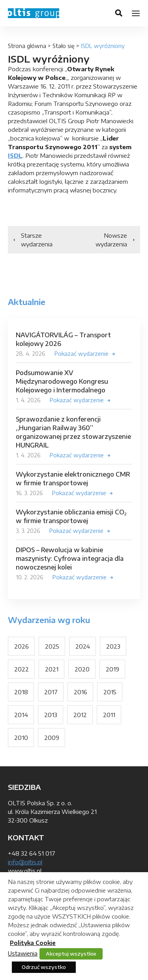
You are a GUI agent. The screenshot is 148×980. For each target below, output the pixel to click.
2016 (81, 692)
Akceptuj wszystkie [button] (71, 954)
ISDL (15, 155)
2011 (109, 715)
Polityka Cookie (33, 943)
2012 (80, 715)
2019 (112, 669)
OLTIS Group (34, 13)
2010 (21, 738)
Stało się (64, 46)
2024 (83, 646)
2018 (21, 692)
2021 (52, 669)
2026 (22, 646)
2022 (22, 669)
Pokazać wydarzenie (81, 354)
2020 (82, 669)
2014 (21, 715)
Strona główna (27, 46)
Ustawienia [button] (23, 953)
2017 (51, 692)
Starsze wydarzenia (37, 240)
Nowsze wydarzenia (111, 240)
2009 (52, 738)
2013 (51, 715)
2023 (113, 646)
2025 (52, 646)
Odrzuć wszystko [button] (44, 967)
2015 (110, 692)
